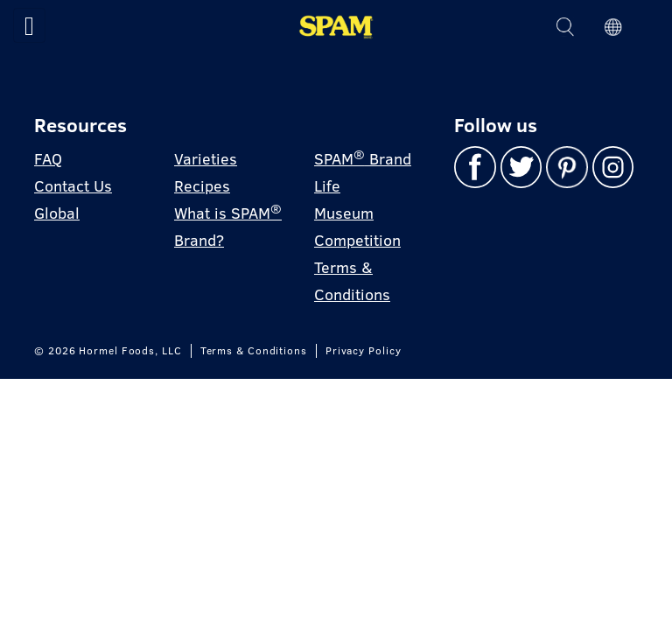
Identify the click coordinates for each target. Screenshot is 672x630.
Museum (344, 213)
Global (57, 213)
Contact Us (73, 186)
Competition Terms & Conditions (357, 267)
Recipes (202, 186)
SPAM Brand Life (363, 171)
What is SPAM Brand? (228, 226)
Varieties (206, 159)
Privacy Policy (364, 351)
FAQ (48, 159)
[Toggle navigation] (29, 25)
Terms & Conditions (254, 351)
